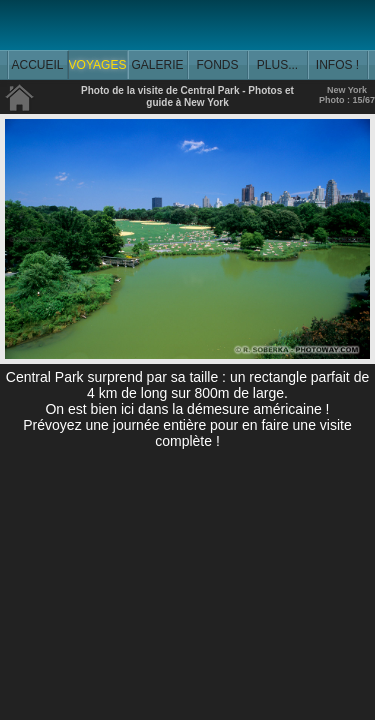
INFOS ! (337, 65)
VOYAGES (98, 65)
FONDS (218, 65)
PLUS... (277, 65)
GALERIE (157, 65)
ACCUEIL (37, 65)
